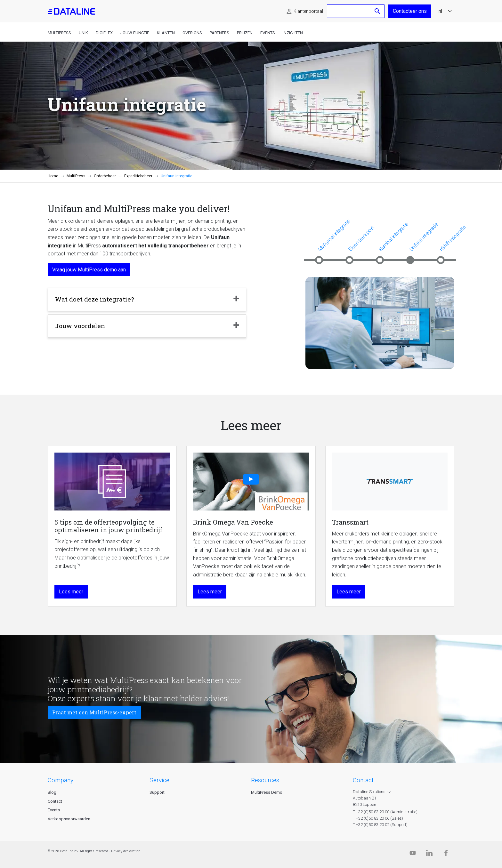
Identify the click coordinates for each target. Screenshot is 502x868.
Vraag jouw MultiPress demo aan (89, 270)
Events (268, 33)
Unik (83, 33)
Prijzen (245, 33)
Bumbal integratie (393, 237)
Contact (55, 801)
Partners (219, 33)
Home (53, 176)
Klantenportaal (308, 11)
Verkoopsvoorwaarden (69, 819)
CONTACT (363, 780)
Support (157, 792)
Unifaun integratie (424, 237)
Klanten (166, 33)
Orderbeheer (105, 176)
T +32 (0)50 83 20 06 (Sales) (378, 818)
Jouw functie (135, 33)
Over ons (192, 33)
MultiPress (59, 33)
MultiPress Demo (267, 792)
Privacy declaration (126, 851)
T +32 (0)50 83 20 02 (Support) (380, 825)
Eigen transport (361, 238)
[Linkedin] (429, 854)
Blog (52, 792)
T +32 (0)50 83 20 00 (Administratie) (385, 812)
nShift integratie (453, 238)
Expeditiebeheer (138, 176)
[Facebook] (446, 854)
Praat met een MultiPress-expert (94, 712)
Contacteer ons (410, 11)
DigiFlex (104, 33)
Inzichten (293, 33)
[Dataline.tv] (413, 854)
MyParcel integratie (334, 235)
